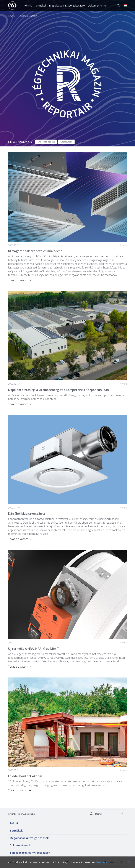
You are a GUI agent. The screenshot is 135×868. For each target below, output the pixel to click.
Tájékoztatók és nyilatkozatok (30, 853)
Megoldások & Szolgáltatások (67, 5)
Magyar (96, 814)
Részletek (103, 862)
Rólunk (28, 5)
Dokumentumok (97, 5)
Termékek (40, 5)
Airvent (12, 16)
